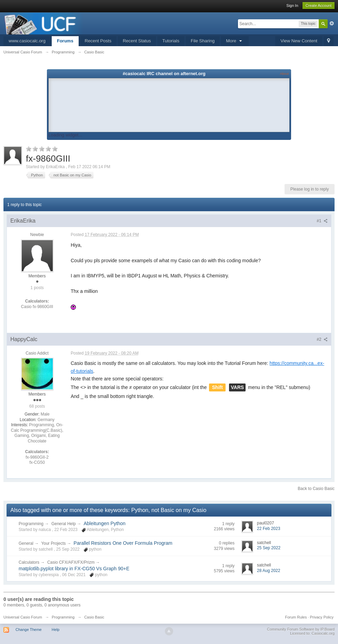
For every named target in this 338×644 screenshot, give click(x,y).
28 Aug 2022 (269, 571)
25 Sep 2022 (269, 548)
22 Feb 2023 (269, 529)
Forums (65, 41)
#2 (322, 339)
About (284, 74)
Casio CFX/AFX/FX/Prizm (72, 562)
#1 (322, 221)
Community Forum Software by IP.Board (301, 629)
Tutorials (171, 41)
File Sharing (203, 41)
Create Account (319, 6)
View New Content (299, 41)
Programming (31, 524)
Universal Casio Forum (23, 617)
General (26, 543)
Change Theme (29, 630)
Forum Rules (296, 617)
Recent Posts (98, 41)
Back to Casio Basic (316, 489)
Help (56, 630)
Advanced (332, 23)
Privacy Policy (322, 617)
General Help (64, 524)
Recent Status (137, 41)
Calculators (29, 562)
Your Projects (54, 543)
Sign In (292, 6)
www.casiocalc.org (27, 41)
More (235, 41)
